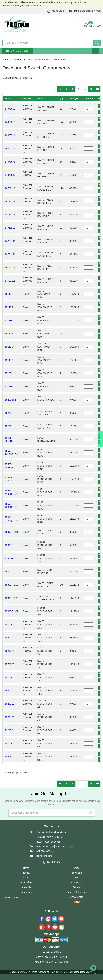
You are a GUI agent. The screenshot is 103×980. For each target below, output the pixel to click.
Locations (77, 873)
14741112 (10, 215)
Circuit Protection (21, 59)
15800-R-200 (12, 572)
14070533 (10, 162)
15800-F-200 (11, 532)
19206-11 (10, 757)
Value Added (26, 882)
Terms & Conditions (77, 892)
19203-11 (10, 704)
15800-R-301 (12, 611)
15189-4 (9, 373)
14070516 (10, 109)
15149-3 (9, 334)
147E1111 (10, 267)
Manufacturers (12, 898)
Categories (26, 892)
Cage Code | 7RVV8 (90, 11)
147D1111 (10, 241)
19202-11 (10, 677)
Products (26, 873)
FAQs (26, 878)
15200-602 (10, 400)
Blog (77, 878)
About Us (26, 887)
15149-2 (9, 294)
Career (77, 868)
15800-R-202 (12, 598)
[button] (57, 11)
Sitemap (77, 887)
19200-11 (10, 624)
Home (5, 59)
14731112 (10, 188)
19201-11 (10, 651)
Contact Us (77, 882)
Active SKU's (77, 897)
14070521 (10, 135)
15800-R (9, 545)
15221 (8, 413)
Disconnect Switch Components (50, 59)
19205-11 (10, 730)
